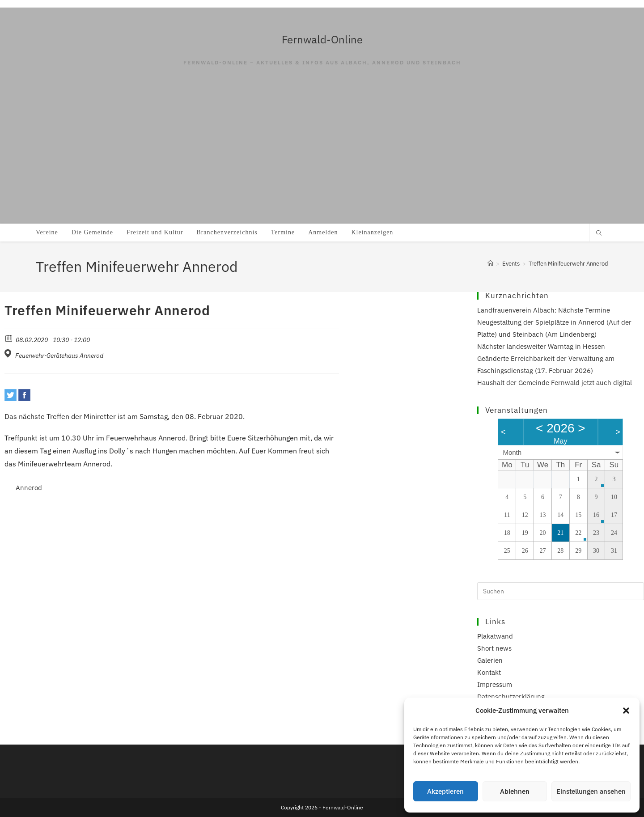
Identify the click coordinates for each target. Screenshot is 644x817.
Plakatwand (495, 636)
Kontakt (489, 672)
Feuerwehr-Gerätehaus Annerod (59, 356)
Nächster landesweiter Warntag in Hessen (541, 346)
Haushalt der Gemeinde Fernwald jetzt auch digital (555, 383)
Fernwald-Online (322, 39)
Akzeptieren (445, 791)
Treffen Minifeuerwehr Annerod (568, 264)
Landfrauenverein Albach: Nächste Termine (544, 310)
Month (512, 452)
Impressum (495, 684)
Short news (494, 648)
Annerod (29, 488)
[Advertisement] (322, 157)
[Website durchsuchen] (599, 233)
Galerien (490, 660)
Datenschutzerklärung (511, 696)
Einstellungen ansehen (591, 791)
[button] (626, 711)
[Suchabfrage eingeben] (561, 591)
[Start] (490, 264)
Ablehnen (515, 791)
